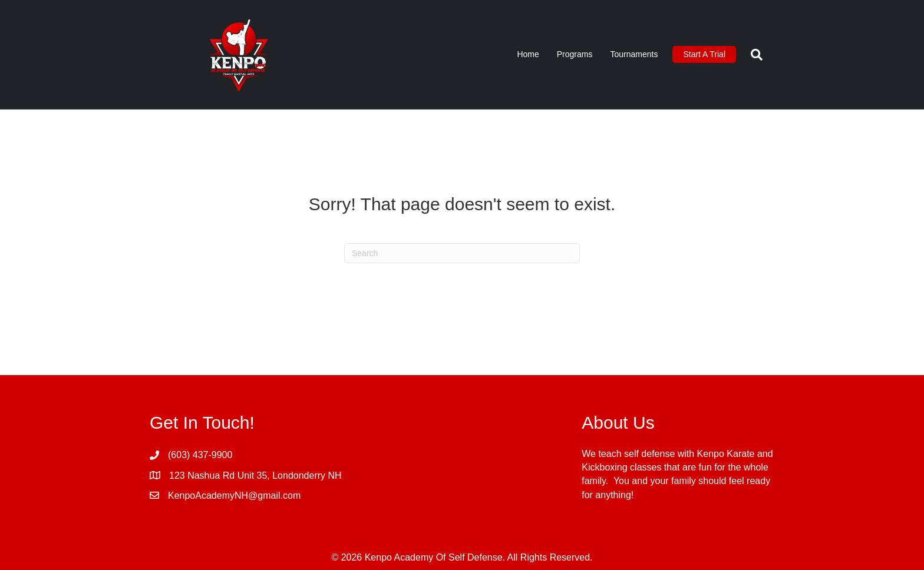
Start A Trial (704, 54)
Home (528, 54)
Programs (575, 54)
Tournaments (634, 54)
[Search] (752, 55)
